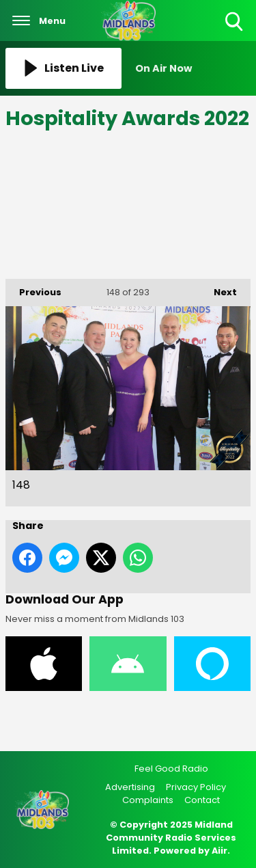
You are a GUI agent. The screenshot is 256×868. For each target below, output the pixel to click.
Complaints (148, 800)
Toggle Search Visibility (235, 22)
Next (218, 289)
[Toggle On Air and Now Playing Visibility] (193, 68)
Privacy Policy (196, 787)
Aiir (219, 851)
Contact (202, 800)
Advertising (130, 787)
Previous (33, 289)
